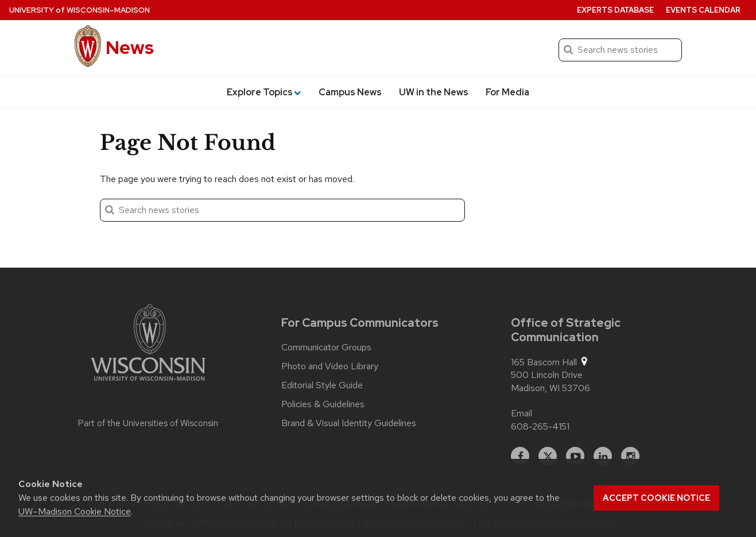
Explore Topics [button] (264, 92)
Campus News (350, 92)
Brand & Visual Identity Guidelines (349, 423)
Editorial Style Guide (322, 385)
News (130, 47)
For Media (507, 92)
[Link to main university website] (148, 345)
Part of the (148, 423)
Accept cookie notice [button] (656, 498)
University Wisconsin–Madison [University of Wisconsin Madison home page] (80, 10)
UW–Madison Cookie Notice (75, 511)
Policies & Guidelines (323, 404)
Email (522, 413)
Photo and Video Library (330, 366)
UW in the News (434, 92)
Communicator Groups (326, 347)
